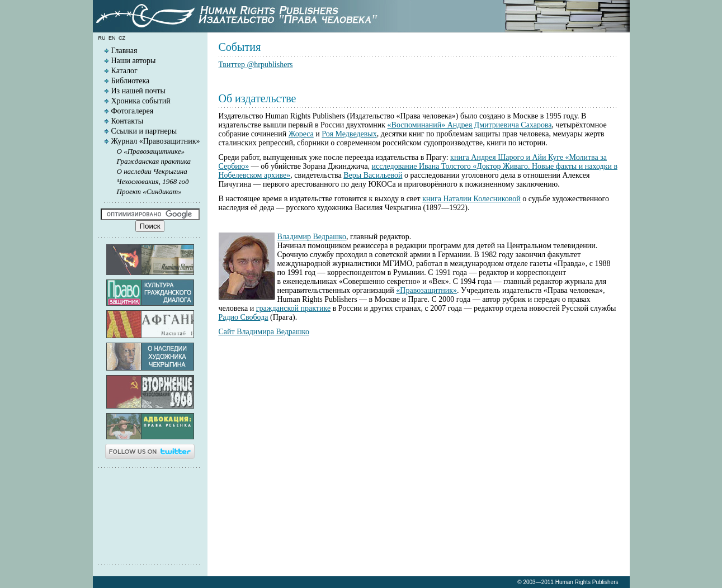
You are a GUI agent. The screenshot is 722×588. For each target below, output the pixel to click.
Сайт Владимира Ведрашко (264, 332)
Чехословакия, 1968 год (153, 181)
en (112, 38)
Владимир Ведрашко (312, 237)
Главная (124, 51)
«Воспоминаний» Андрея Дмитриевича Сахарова (470, 125)
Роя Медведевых (349, 134)
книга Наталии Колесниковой (471, 199)
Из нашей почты (139, 91)
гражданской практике (293, 308)
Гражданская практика (154, 161)
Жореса (301, 134)
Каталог (124, 71)
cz (122, 38)
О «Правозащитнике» (151, 151)
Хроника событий (141, 101)
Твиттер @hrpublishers (256, 65)
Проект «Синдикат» (149, 191)
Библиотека (131, 81)
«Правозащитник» (426, 290)
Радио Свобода (244, 317)
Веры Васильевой (373, 175)
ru (102, 38)
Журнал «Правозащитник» (156, 141)
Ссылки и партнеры (144, 131)
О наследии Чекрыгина (152, 171)
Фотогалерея (133, 111)
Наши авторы (134, 61)
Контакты (128, 121)
